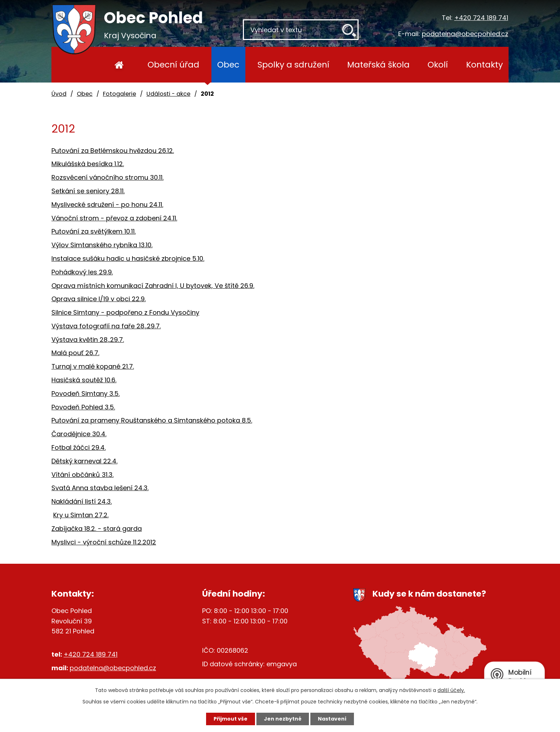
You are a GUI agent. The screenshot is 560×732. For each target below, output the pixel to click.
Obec (228, 64)
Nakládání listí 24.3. (82, 501)
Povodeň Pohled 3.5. (83, 407)
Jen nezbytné (283, 719)
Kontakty (484, 64)
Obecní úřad (173, 64)
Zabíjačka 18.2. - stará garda (97, 529)
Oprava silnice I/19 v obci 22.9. (99, 299)
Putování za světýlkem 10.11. (94, 231)
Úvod (119, 65)
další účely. (451, 690)
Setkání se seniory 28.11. (88, 191)
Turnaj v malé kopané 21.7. (93, 366)
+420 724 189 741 (481, 18)
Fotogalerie (119, 94)
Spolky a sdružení (293, 64)
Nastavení (332, 719)
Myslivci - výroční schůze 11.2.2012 (104, 542)
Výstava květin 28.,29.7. (88, 340)
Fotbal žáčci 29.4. (79, 447)
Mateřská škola (378, 64)
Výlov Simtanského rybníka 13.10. (102, 245)
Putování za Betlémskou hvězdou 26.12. (113, 151)
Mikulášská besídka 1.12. (88, 164)
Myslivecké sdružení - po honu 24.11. (107, 205)
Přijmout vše (231, 719)
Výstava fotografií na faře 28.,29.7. (106, 326)
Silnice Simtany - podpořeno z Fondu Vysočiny (125, 312)
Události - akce (168, 94)
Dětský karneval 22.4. (84, 461)
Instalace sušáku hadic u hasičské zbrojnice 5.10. (128, 258)
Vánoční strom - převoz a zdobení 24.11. (114, 218)
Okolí (438, 64)
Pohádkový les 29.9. (82, 272)
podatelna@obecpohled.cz (465, 34)
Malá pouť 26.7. (75, 353)
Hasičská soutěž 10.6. (84, 380)
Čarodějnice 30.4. (79, 434)
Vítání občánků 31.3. (82, 475)
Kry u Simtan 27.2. (81, 515)
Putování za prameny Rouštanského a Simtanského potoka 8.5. (152, 420)
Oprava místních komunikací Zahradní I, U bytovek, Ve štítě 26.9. (153, 286)
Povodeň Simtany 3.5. (86, 394)
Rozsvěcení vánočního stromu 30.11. (107, 177)
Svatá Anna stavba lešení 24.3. (100, 488)
